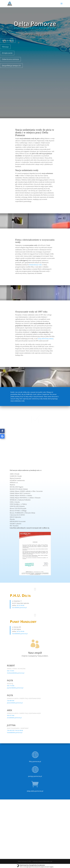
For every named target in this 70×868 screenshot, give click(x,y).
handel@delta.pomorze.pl (20, 634)
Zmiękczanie (7, 53)
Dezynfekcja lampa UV (11, 66)
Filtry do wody (8, 40)
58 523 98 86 (20, 605)
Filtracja (5, 47)
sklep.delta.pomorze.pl (35, 791)
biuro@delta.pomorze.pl (19, 607)
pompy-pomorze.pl (35, 776)
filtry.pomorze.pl (35, 761)
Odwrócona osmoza (10, 59)
